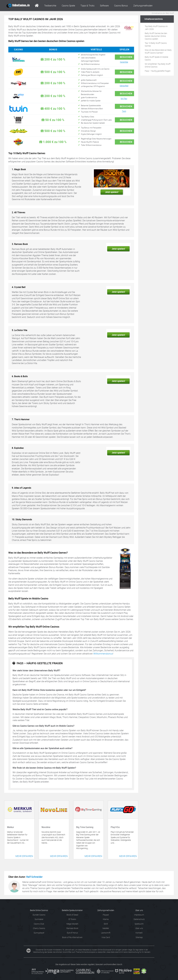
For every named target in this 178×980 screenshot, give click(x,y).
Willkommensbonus (103, 654)
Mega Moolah (72, 924)
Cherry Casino (39, 928)
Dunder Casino (39, 915)
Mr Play (124, 98)
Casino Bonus (121, 6)
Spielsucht (139, 924)
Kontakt (139, 933)
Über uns (139, 928)
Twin (124, 111)
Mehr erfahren (24, 856)
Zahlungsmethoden (143, 6)
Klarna (106, 919)
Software (104, 6)
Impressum (139, 915)
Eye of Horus (72, 933)
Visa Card (106, 937)
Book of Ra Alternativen (72, 937)
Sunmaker (39, 919)
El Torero (72, 919)
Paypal (106, 915)
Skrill (106, 924)
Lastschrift (106, 933)
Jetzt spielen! (112, 192)
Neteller (106, 928)
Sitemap (139, 937)
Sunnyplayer (39, 933)
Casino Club (39, 924)
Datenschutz (139, 919)
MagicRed (124, 86)
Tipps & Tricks (87, 6)
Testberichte (50, 6)
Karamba (124, 62)
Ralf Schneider (34, 877)
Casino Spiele (68, 6)
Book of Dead (72, 915)
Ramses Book (72, 928)
